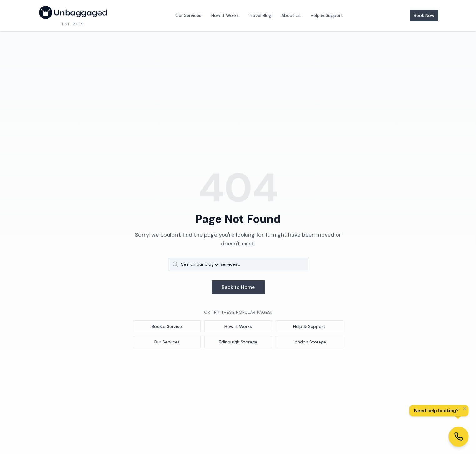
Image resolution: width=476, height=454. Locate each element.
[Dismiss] (465, 409)
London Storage (309, 342)
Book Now (424, 15)
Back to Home (238, 287)
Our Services (188, 15)
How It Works (225, 15)
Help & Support (327, 15)
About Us (291, 15)
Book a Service (167, 326)
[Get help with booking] (458, 437)
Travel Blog (260, 15)
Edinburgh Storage (238, 342)
